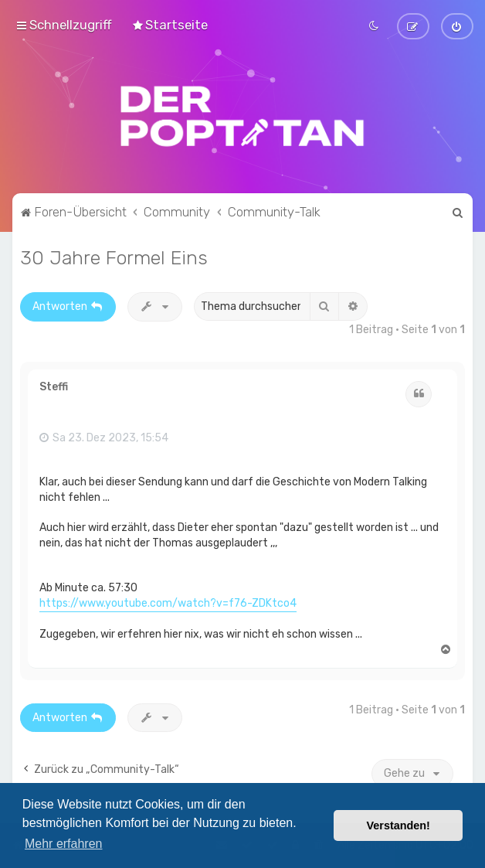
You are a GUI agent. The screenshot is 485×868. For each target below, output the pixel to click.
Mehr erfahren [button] (64, 844)
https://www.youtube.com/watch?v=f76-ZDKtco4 (168, 602)
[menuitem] (170, 25)
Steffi (54, 386)
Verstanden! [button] (399, 825)
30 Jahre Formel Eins (114, 256)
